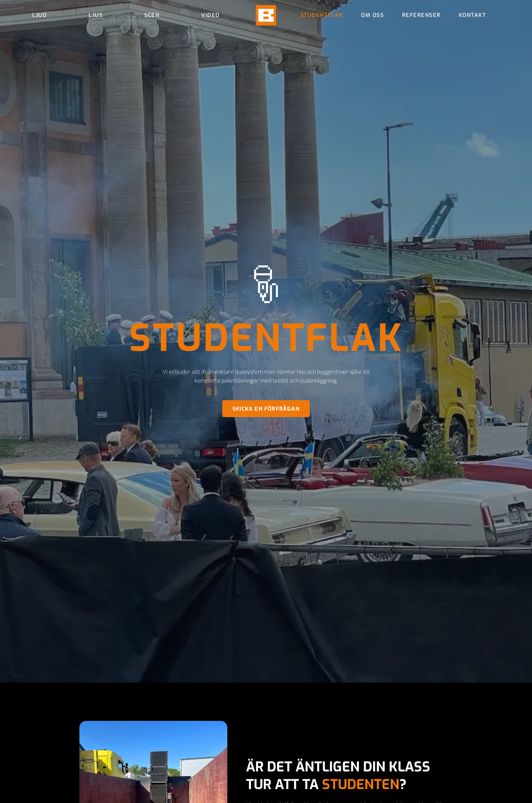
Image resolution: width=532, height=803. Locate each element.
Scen (152, 15)
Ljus (96, 15)
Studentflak (322, 15)
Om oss (372, 15)
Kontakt (472, 15)
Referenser (421, 15)
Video (211, 15)
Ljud (40, 15)
